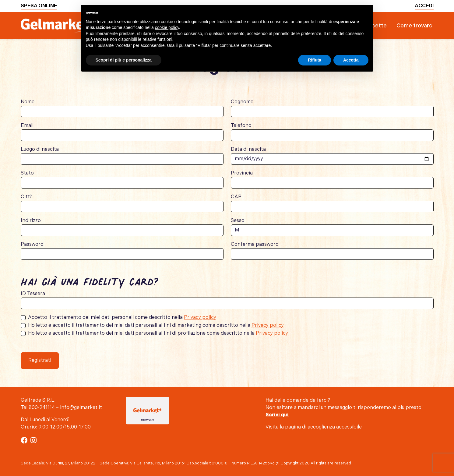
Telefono (241, 126)
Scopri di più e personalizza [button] (124, 60)
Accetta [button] (351, 60)
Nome (28, 102)
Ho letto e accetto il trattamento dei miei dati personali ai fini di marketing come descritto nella (156, 325)
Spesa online (39, 6)
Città (27, 197)
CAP (236, 197)
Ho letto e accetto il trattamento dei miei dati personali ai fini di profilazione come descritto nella (158, 333)
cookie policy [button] (167, 27)
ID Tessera (33, 294)
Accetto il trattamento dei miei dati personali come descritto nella (122, 317)
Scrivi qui (277, 415)
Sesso (238, 221)
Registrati (40, 360)
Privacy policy (200, 317)
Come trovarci (415, 26)
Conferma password (255, 244)
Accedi (424, 6)
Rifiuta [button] (315, 60)
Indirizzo (31, 221)
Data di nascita (248, 149)
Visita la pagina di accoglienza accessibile (314, 427)
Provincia (242, 173)
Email (27, 126)
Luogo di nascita (40, 149)
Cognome (242, 102)
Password (32, 244)
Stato (27, 173)
